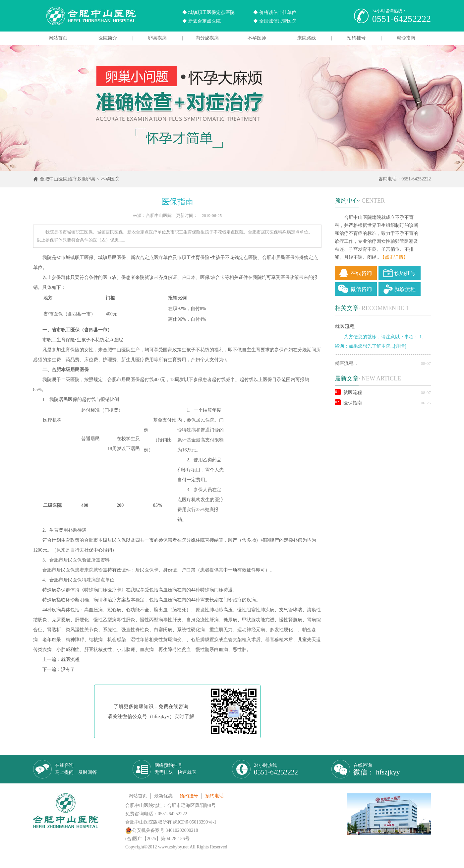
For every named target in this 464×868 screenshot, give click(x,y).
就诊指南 (406, 38)
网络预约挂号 (175, 769)
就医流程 (70, 660)
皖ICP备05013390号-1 (195, 822)
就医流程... (346, 363)
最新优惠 (163, 796)
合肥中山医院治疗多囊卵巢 (68, 179)
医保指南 (348, 403)
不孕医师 (257, 38)
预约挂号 (356, 38)
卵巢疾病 (157, 38)
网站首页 (58, 38)
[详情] (400, 346)
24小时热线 (276, 769)
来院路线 (307, 38)
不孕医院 (110, 179)
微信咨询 (361, 289)
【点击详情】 (394, 257)
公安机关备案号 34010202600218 (162, 830)
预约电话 (214, 796)
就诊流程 (405, 289)
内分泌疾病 (207, 38)
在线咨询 (361, 273)
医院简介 (108, 38)
